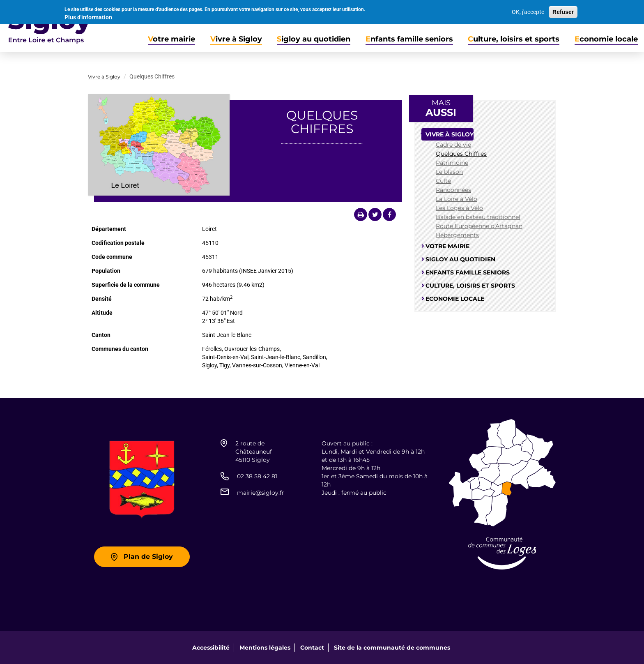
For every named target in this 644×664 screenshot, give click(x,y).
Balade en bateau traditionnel (478, 217)
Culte (443, 181)
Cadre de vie (453, 145)
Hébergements (457, 235)
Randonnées (453, 190)
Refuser (563, 10)
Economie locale (606, 39)
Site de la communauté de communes (392, 648)
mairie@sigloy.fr (261, 493)
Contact (312, 648)
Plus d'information (88, 15)
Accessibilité (211, 648)
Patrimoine (452, 163)
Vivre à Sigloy (236, 39)
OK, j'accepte (528, 10)
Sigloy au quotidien (314, 39)
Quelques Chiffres (461, 154)
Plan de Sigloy (148, 557)
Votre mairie (171, 39)
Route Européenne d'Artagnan (479, 226)
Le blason (449, 172)
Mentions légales (265, 648)
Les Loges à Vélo (459, 208)
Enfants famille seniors (409, 39)
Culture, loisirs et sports (514, 39)
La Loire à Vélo (457, 199)
